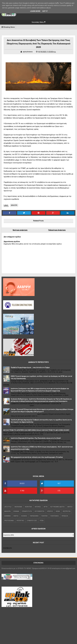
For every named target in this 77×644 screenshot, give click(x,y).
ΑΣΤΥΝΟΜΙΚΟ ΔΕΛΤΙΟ (57, 507)
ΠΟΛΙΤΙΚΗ (44, 516)
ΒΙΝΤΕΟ (70, 507)
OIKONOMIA (18, 507)
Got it (45, 11)
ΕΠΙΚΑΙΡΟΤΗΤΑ (27, 511)
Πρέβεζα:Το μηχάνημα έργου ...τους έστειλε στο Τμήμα (30, 367)
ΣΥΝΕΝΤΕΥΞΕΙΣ (32, 521)
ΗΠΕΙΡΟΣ (50, 511)
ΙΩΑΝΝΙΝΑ (7, 516)
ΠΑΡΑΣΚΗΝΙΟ (34, 516)
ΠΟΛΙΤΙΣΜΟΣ (55, 516)
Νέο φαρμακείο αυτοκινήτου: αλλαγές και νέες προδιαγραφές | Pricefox (37, 457)
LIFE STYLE (8, 507)
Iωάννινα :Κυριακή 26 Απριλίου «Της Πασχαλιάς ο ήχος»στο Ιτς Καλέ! (36, 438)
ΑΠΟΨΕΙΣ (38, 507)
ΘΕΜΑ (58, 511)
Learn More (35, 11)
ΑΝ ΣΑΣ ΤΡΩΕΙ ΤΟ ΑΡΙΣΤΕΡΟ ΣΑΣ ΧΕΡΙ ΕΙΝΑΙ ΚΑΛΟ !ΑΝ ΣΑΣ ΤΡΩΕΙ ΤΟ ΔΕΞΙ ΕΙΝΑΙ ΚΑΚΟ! (36, 430)
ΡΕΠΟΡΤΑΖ (20, 521)
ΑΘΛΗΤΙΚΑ (28, 507)
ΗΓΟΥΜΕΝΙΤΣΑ (39, 511)
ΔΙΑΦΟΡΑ (14, 205)
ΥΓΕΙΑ (42, 521)
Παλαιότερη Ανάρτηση (57, 230)
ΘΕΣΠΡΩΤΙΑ (67, 511)
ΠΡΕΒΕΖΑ (65, 516)
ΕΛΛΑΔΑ (16, 511)
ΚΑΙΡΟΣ (16, 516)
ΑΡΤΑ (46, 507)
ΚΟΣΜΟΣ (24, 516)
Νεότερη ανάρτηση (20, 230)
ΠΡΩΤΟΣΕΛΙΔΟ (9, 521)
